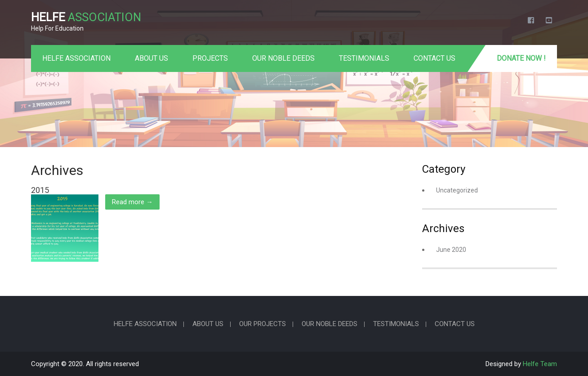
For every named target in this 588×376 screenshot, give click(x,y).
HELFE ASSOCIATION (76, 58)
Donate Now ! (521, 58)
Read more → (132, 202)
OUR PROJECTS (263, 324)
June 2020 (451, 250)
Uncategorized (457, 190)
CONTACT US (434, 58)
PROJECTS (210, 58)
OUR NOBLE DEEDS (283, 58)
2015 (40, 190)
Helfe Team (540, 364)
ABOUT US (151, 58)
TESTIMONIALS (364, 58)
